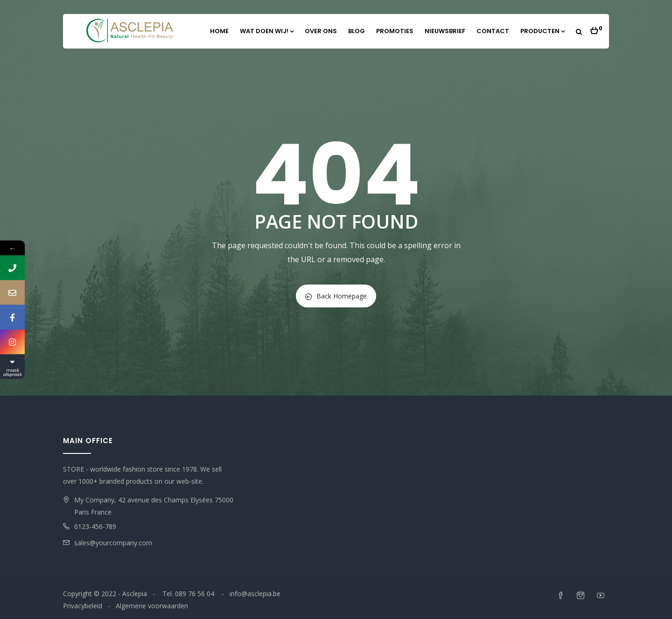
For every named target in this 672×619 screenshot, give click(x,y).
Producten (542, 31)
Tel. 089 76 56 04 (189, 594)
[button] (596, 28)
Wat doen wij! (267, 31)
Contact (493, 31)
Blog (357, 31)
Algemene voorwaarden (152, 606)
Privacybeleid (83, 606)
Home (219, 31)
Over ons (321, 31)
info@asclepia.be (255, 594)
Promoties (395, 31)
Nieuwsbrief (445, 31)
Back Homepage (336, 296)
